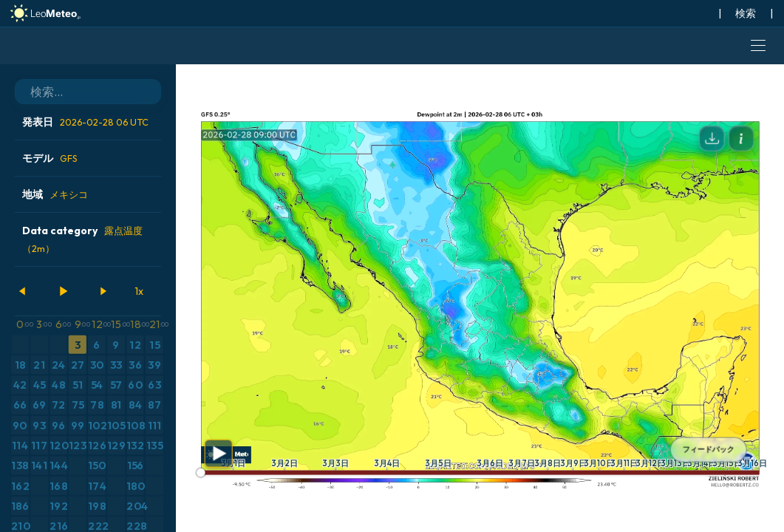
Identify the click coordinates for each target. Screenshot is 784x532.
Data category (82, 239)
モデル (50, 158)
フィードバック (709, 450)
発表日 (85, 122)
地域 (55, 194)
